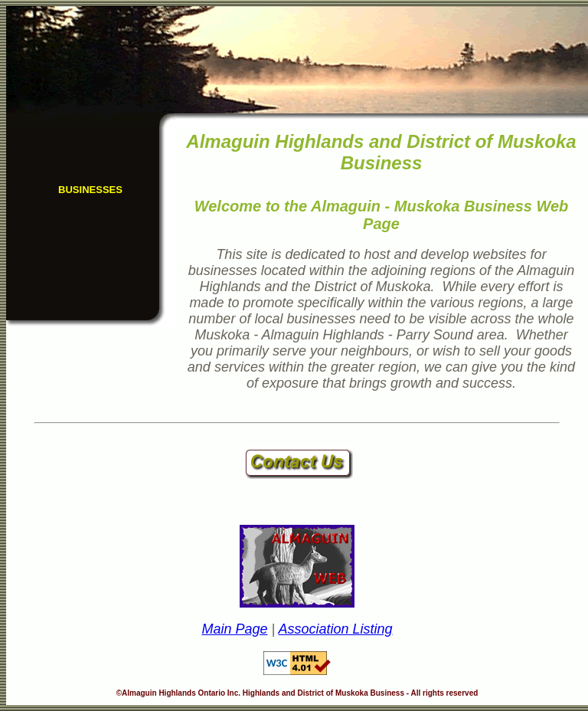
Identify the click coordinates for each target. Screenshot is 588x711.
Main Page (234, 629)
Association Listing (335, 629)
